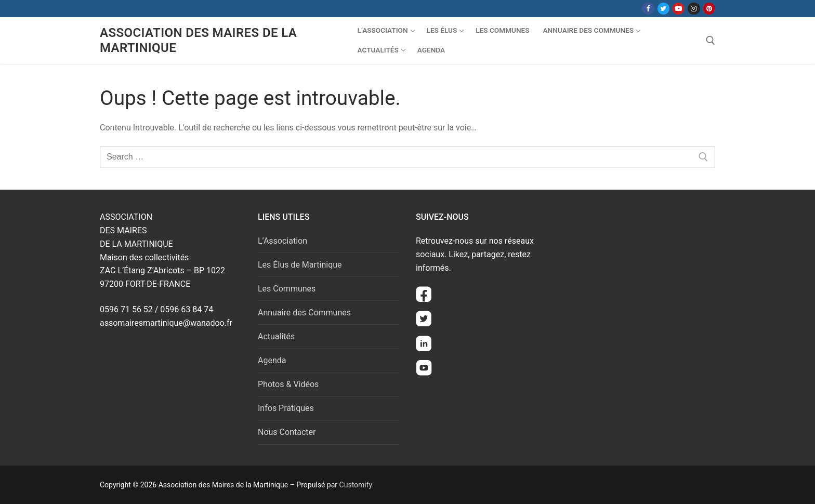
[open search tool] (711, 41)
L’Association (282, 241)
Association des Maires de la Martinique (198, 40)
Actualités (276, 336)
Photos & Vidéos (288, 384)
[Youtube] (679, 9)
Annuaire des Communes (304, 313)
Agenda (272, 360)
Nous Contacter (287, 432)
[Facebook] (648, 9)
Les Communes (287, 289)
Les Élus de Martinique (300, 265)
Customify (356, 485)
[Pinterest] (709, 9)
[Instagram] (694, 9)
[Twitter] (663, 9)
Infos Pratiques (286, 408)
